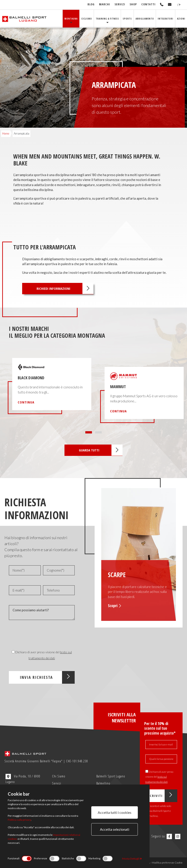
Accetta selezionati (115, 829)
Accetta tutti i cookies (115, 812)
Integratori (166, 18)
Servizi (120, 4)
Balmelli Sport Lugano (111, 776)
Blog (91, 4)
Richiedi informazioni (65, 288)
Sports (127, 18)
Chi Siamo (59, 776)
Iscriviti (162, 796)
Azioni (181, 18)
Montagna (71, 18)
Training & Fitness (107, 18)
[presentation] (35, 634)
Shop (133, 4)
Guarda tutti (101, 450)
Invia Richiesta (47, 677)
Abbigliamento (145, 18)
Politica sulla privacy (19, 820)
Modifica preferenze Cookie (167, 863)
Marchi (105, 4)
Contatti (148, 4)
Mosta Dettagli (132, 859)
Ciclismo (87, 18)
